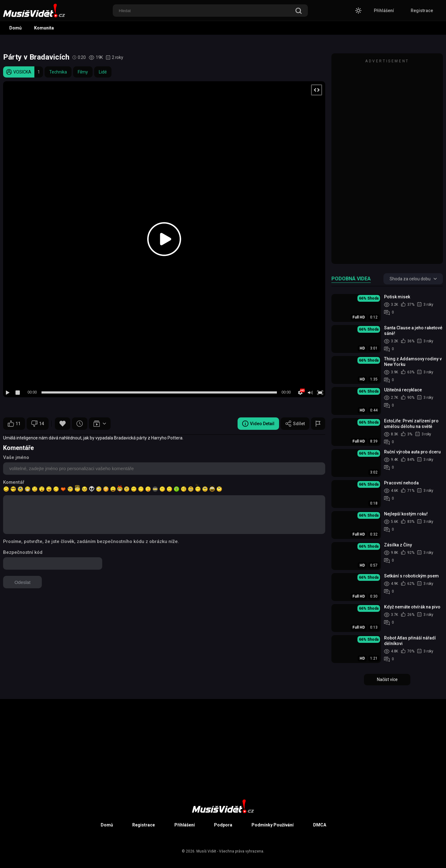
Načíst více (387, 679)
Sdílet (295, 424)
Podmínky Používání (273, 825)
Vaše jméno (16, 457)
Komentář (14, 482)
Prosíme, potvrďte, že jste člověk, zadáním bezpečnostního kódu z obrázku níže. (91, 541)
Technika (58, 72)
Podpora (223, 825)
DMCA (320, 825)
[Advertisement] (387, 162)
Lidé (103, 72)
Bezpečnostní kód (23, 552)
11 (14, 424)
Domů (15, 28)
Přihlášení (384, 11)
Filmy (83, 72)
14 (38, 424)
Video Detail (258, 424)
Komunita (44, 28)
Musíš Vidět (206, 851)
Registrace (422, 11)
